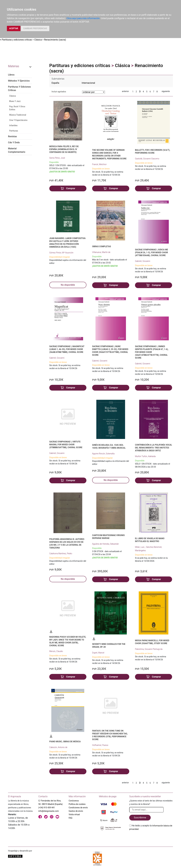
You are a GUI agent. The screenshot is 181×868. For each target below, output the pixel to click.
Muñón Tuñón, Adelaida (145, 456)
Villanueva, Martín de (101, 252)
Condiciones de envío (78, 808)
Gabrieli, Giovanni (143, 261)
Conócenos (74, 801)
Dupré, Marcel (98, 653)
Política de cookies (77, 804)
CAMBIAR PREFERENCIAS (35, 28)
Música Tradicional (18, 115)
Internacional (88, 83)
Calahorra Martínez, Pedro (61, 553)
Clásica (38, 40)
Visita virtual (74, 814)
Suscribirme (140, 818)
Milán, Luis (140, 547)
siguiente (166, 91)
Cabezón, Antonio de (58, 747)
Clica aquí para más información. (83, 18)
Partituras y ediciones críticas (17, 40)
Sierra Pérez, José (57, 158)
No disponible (68, 285)
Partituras (14, 131)
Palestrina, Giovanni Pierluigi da (149, 649)
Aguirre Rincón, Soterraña (103, 454)
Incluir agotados (59, 92)
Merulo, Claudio (56, 651)
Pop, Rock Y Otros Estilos (17, 108)
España (55, 83)
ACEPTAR (14, 28)
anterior (125, 91)
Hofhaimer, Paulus (100, 745)
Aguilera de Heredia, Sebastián (106, 544)
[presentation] (151, 838)
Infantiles (13, 125)
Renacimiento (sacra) (55, 40)
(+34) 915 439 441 (47, 808)
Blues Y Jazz (15, 101)
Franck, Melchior (99, 164)
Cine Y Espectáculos (18, 120)
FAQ (71, 818)
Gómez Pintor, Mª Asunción (61, 253)
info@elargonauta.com (49, 811)
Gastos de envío (76, 811)
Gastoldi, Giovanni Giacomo (147, 159)
